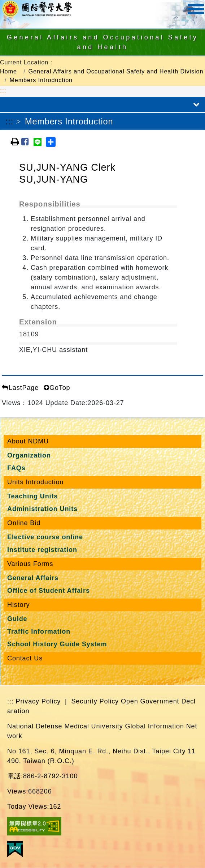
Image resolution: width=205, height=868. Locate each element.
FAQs (16, 468)
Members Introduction (41, 80)
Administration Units (42, 509)
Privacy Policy (38, 701)
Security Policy (95, 701)
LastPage (20, 388)
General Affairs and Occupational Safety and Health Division (116, 71)
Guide (17, 619)
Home (8, 71)
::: (3, 91)
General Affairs (33, 578)
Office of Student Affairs (49, 591)
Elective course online (45, 537)
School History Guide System (57, 644)
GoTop (57, 388)
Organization (29, 455)
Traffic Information (39, 631)
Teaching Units (32, 496)
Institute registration (42, 550)
